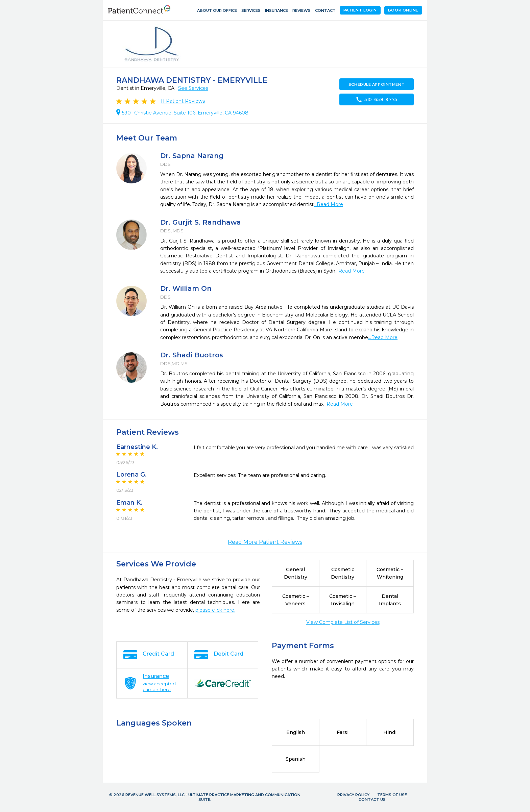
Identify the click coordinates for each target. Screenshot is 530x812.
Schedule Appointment (377, 84)
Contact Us (372, 800)
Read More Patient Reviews (265, 542)
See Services (193, 88)
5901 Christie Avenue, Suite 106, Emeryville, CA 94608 (185, 113)
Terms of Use (392, 795)
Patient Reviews (183, 101)
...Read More (328, 204)
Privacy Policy (353, 795)
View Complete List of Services (343, 622)
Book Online (403, 10)
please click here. (215, 610)
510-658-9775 (377, 100)
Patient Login (360, 10)
